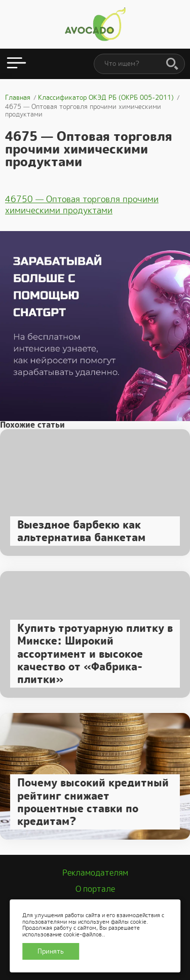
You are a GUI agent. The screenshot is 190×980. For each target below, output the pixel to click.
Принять (51, 951)
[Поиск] (172, 64)
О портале (95, 889)
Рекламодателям (95, 873)
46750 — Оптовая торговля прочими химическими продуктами (82, 205)
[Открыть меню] (16, 64)
